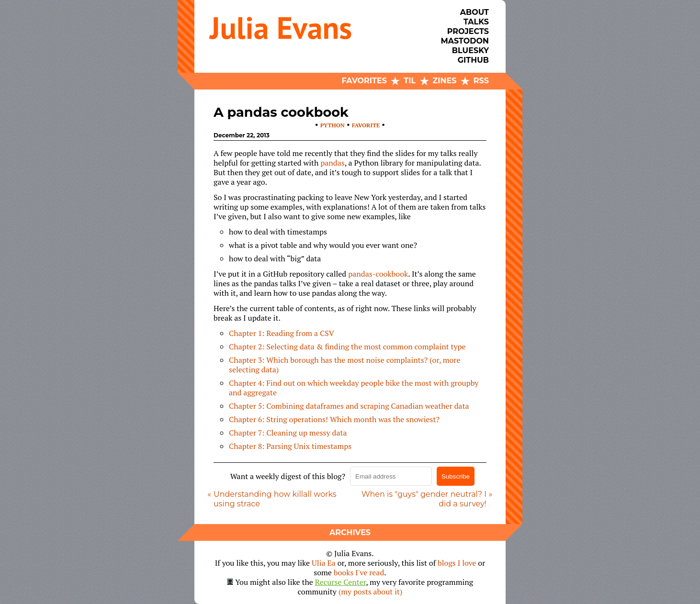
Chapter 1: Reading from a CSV (282, 333)
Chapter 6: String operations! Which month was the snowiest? (334, 419)
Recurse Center (341, 582)
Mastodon (465, 41)
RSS (481, 81)
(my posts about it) (371, 592)
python (333, 125)
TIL (410, 81)
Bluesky (470, 50)
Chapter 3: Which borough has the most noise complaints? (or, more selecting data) (345, 365)
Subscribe (456, 476)
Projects (468, 31)
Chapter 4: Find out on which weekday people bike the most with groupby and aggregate (354, 388)
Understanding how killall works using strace (275, 499)
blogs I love (457, 563)
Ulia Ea (324, 563)
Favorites (364, 81)
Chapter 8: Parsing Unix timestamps (290, 446)
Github (473, 60)
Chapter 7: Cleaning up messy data (288, 433)
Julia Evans (281, 28)
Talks (476, 22)
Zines (445, 81)
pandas (333, 163)
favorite (366, 125)
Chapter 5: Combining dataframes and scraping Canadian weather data (349, 406)
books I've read (359, 572)
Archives (350, 532)
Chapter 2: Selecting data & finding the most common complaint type (347, 347)
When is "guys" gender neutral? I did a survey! (424, 499)
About (474, 12)
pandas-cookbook (378, 274)
